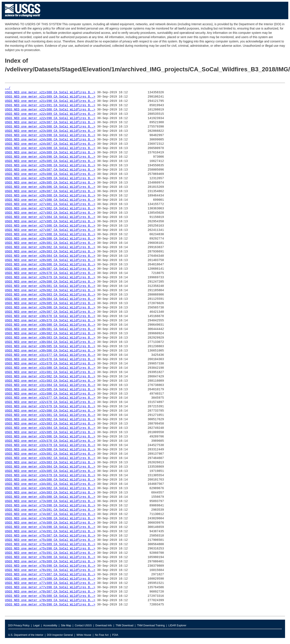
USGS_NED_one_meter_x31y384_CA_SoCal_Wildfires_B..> (50, 385)
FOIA (115, 635)
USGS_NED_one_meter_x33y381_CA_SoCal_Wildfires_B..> (50, 454)
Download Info (104, 625)
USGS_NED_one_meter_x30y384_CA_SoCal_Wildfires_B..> (50, 342)
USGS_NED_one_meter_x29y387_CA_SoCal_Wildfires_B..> (50, 312)
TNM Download (125, 625)
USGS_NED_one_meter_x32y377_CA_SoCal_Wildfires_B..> (50, 398)
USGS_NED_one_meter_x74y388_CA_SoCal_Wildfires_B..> (50, 519)
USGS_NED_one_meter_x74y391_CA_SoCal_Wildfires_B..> (50, 531)
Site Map (66, 625)
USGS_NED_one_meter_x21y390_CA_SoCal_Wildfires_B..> (50, 101)
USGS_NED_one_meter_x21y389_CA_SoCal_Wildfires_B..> (50, 97)
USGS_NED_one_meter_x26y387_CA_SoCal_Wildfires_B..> (50, 191)
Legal (36, 625)
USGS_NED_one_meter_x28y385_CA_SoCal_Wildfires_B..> (50, 260)
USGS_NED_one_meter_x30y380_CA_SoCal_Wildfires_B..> (50, 325)
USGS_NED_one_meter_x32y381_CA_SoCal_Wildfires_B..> (50, 415)
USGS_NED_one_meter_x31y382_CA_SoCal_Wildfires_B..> (50, 377)
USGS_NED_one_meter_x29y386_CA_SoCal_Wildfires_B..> (50, 308)
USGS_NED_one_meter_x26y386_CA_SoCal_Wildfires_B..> (50, 187)
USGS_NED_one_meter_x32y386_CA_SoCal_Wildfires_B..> (50, 437)
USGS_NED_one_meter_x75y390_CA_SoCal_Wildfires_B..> (50, 549)
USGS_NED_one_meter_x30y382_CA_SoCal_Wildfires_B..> (50, 334)
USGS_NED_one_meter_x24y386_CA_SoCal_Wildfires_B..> (50, 140)
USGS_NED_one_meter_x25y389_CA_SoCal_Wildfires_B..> (50, 178)
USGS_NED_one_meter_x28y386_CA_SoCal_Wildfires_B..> (50, 265)
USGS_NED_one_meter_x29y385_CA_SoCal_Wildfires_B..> (50, 303)
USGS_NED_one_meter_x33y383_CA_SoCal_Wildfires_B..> (50, 463)
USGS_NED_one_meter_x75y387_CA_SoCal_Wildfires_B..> (50, 536)
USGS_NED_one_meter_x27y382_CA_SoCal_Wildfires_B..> (50, 209)
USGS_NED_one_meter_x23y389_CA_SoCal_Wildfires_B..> (50, 131)
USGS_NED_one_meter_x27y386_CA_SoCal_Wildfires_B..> (50, 226)
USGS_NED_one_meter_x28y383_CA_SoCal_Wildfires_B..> (50, 252)
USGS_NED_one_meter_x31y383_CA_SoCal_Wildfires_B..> (50, 381)
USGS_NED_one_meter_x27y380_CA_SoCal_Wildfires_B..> (50, 200)
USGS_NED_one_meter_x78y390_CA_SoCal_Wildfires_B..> (50, 605)
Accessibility (50, 625)
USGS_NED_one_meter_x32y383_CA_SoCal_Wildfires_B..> (50, 424)
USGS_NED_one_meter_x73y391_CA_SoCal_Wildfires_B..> (50, 510)
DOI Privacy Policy (19, 625)
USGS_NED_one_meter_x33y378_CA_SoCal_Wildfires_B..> (50, 441)
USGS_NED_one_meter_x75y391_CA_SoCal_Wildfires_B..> (50, 553)
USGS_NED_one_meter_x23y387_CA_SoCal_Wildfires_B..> (50, 122)
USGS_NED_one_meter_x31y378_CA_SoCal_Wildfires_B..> (50, 359)
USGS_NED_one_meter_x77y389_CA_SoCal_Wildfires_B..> (50, 583)
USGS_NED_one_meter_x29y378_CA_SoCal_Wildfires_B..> (50, 273)
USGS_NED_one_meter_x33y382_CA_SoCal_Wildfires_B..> (50, 458)
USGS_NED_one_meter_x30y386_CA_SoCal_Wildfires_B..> (50, 351)
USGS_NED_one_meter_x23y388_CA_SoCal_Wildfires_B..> (50, 127)
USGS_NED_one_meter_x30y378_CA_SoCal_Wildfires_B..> (50, 316)
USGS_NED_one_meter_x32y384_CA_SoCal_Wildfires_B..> (50, 428)
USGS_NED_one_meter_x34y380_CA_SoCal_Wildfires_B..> (50, 480)
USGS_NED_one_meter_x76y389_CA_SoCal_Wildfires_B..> (50, 562)
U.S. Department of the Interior (26, 635)
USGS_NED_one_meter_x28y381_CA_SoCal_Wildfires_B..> (50, 243)
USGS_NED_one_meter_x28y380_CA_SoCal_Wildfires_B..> (50, 239)
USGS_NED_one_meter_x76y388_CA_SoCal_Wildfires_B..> (50, 557)
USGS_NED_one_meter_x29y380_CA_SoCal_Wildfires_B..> (50, 282)
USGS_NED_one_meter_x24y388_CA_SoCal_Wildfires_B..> (50, 148)
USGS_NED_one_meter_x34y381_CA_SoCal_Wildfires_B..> (50, 484)
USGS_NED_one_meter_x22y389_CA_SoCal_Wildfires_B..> (50, 114)
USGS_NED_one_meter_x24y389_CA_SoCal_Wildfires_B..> (50, 153)
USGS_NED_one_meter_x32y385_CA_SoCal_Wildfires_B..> (50, 432)
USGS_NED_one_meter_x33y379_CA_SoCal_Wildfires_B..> (50, 445)
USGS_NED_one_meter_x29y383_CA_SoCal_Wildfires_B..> (50, 295)
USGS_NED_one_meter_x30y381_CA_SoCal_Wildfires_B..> (50, 329)
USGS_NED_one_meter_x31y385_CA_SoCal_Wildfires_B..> (50, 390)
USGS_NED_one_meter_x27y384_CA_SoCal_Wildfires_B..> (50, 217)
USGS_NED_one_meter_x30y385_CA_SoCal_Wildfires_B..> (50, 346)
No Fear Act (102, 635)
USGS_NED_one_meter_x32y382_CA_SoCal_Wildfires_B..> (50, 419)
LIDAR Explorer (177, 625)
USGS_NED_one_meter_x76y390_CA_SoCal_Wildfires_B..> (50, 566)
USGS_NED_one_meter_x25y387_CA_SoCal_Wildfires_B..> (50, 170)
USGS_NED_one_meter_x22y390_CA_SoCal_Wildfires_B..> (50, 118)
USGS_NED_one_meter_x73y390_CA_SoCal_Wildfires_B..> (50, 506)
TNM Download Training (151, 625)
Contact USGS (83, 625)
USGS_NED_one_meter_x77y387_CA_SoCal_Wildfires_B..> (50, 575)
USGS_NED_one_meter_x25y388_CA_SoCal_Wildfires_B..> (50, 174)
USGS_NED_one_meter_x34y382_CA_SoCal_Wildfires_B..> (50, 488)
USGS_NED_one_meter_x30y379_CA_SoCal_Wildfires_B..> (50, 321)
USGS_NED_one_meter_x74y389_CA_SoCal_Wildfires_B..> (50, 523)
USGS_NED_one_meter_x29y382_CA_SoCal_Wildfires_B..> (50, 290)
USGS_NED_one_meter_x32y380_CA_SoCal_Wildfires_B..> (50, 411)
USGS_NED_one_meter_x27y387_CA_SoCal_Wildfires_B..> (50, 230)
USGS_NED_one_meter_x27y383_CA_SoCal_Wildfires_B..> (50, 213)
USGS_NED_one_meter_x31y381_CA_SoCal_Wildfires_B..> (50, 372)
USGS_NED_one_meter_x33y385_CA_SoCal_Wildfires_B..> (50, 471)
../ (8, 88)
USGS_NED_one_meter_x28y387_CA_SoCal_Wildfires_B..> (50, 269)
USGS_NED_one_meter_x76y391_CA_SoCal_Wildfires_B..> (50, 570)
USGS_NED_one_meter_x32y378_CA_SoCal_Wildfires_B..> (50, 402)
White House (84, 635)
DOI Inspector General (60, 635)
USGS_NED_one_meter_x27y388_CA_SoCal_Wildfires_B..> (50, 234)
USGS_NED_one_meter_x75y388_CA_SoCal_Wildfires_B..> (50, 540)
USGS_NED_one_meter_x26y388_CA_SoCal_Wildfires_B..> (50, 196)
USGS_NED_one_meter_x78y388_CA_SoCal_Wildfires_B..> (50, 596)
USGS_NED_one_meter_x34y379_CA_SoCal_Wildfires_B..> (50, 475)
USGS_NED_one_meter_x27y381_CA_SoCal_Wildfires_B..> (50, 204)
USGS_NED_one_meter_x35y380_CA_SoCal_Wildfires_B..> (50, 497)
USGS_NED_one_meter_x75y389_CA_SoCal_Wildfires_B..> (50, 544)
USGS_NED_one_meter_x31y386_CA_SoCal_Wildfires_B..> (50, 394)
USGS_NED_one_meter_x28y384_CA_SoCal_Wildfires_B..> (50, 256)
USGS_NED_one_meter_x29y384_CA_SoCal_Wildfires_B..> (50, 299)
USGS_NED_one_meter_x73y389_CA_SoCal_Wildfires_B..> (50, 501)
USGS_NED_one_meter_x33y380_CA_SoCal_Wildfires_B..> (50, 450)
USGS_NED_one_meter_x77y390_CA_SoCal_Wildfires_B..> (50, 587)
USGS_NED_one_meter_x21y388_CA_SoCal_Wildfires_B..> (50, 93)
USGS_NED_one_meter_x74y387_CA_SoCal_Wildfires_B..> (50, 514)
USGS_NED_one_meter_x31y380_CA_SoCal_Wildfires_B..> (50, 368)
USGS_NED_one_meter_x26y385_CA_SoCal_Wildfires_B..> (50, 183)
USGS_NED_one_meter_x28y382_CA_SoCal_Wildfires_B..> (50, 247)
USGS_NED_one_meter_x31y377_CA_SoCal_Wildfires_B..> (50, 355)
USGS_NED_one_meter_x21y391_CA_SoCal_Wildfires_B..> (50, 105)
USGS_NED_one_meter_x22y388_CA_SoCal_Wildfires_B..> (50, 110)
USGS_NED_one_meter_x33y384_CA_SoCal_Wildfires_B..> (50, 467)
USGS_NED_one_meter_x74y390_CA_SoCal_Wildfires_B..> (50, 527)
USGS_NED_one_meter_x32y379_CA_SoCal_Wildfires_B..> (50, 407)
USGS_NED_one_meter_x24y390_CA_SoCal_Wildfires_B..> (50, 157)
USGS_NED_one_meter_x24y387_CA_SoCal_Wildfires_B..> (50, 144)
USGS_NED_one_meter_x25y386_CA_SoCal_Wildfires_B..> (50, 166)
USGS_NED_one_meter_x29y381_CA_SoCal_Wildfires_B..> (50, 286)
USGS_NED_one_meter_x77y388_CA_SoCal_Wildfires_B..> (50, 579)
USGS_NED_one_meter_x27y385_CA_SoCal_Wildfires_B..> (50, 222)
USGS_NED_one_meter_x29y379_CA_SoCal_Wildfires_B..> (50, 278)
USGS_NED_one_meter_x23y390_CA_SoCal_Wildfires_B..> (50, 135)
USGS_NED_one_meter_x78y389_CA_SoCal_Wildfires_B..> (50, 600)
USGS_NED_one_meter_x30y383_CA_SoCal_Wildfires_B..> (50, 338)
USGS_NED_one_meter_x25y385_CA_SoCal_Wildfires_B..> (50, 161)
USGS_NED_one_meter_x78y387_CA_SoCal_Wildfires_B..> (50, 592)
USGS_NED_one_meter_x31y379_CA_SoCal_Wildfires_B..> (50, 364)
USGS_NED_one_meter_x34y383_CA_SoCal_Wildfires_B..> (50, 493)
